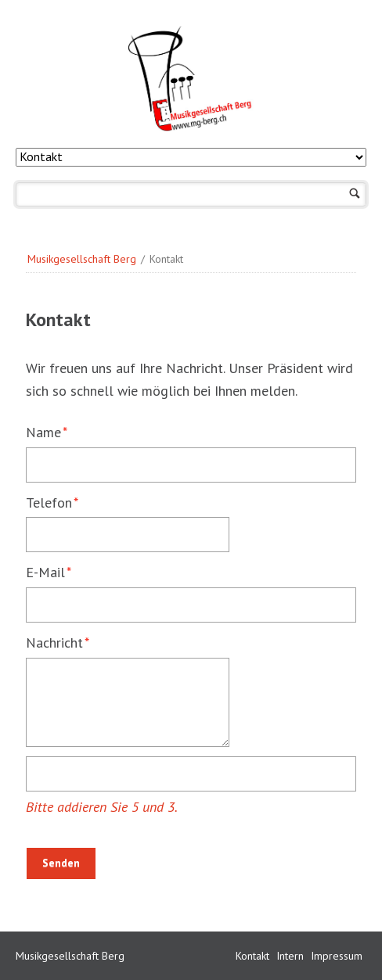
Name (58, 431)
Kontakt (254, 956)
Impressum (337, 956)
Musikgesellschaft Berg (82, 259)
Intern (292, 956)
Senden (61, 863)
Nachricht (58, 642)
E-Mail (58, 571)
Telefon (58, 502)
